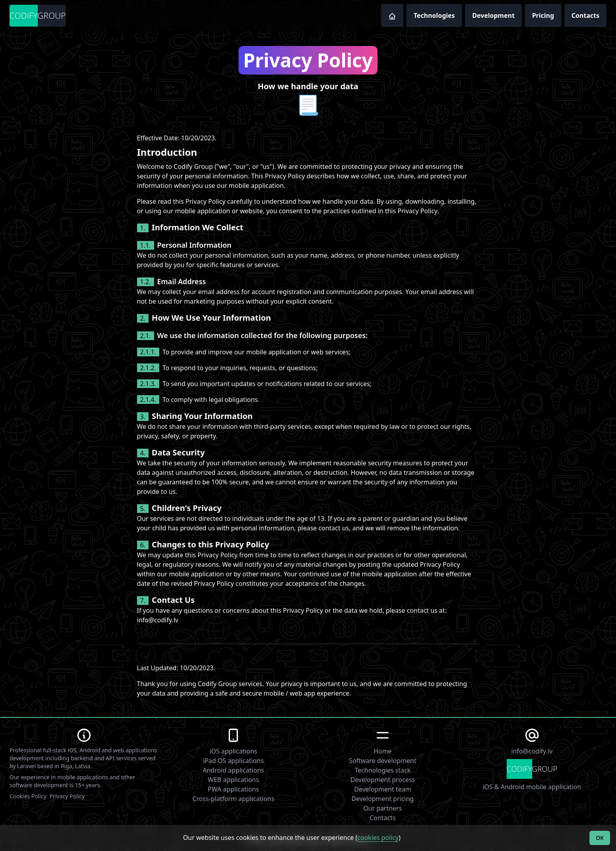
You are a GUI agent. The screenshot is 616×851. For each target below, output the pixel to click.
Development (493, 15)
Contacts (585, 15)
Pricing (543, 15)
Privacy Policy (67, 796)
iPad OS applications (234, 761)
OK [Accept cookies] (600, 838)
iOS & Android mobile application (532, 787)
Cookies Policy (28, 796)
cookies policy (378, 838)
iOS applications (233, 751)
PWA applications (234, 789)
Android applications (234, 770)
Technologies (434, 15)
